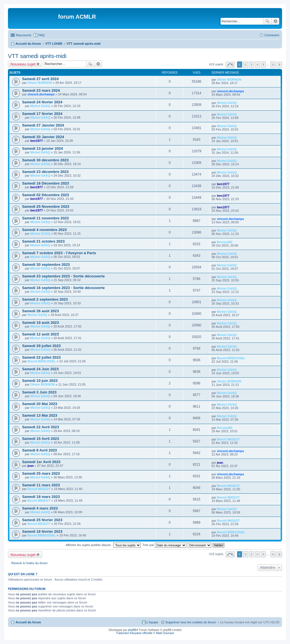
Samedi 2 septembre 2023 (45, 299)
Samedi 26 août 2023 (40, 311)
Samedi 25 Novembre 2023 (46, 207)
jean (31, 466)
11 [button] (273, 64)
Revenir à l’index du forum (29, 563)
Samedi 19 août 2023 (40, 323)
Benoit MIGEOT (228, 439)
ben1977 (37, 141)
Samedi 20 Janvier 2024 (43, 137)
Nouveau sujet (23, 64)
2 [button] (246, 64)
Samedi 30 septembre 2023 (46, 265)
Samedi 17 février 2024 (42, 114)
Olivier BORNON (40, 83)
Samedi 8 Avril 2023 (40, 450)
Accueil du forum (28, 622)
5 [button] (263, 64)
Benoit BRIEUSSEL (42, 361)
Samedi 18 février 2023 (42, 531)
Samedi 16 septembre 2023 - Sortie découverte (63, 288)
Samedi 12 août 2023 (40, 334)
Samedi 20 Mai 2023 (40, 404)
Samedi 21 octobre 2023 (43, 241)
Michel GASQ (40, 106)
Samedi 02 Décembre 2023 (46, 195)
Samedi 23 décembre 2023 (45, 172)
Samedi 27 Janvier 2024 (43, 125)
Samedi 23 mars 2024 (41, 90)
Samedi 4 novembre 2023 (44, 230)
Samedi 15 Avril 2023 (40, 439)
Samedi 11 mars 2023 (41, 485)
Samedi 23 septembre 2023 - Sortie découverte (63, 276)
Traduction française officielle (134, 633)
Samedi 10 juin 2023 (40, 381)
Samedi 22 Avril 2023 (40, 427)
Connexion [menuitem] (272, 35)
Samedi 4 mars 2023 (40, 508)
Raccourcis (24, 35)
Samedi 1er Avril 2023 (41, 462)
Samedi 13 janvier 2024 (42, 148)
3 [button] (251, 64)
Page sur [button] (230, 65)
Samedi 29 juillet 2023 (41, 346)
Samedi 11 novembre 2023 (45, 218)
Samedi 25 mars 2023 (41, 473)
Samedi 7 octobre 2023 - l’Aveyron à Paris (59, 253)
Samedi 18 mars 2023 (41, 497)
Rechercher (267, 21)
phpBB (132, 630)
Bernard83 (225, 242)
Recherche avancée (275, 21)
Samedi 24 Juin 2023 (40, 369)
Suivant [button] (279, 65)
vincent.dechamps (41, 94)
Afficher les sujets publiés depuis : (103, 545)
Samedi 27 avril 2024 (40, 79)
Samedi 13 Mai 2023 (40, 415)
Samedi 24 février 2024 (42, 102)
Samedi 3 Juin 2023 (39, 392)
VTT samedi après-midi (37, 56)
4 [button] (257, 64)
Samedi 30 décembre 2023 (45, 160)
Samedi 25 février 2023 (42, 520)
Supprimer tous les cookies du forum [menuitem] (191, 622)
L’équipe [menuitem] (153, 622)
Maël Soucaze (165, 633)
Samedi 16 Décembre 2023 (46, 183)
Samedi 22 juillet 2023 (41, 357)
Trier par (164, 545)
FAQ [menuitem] (41, 35)
